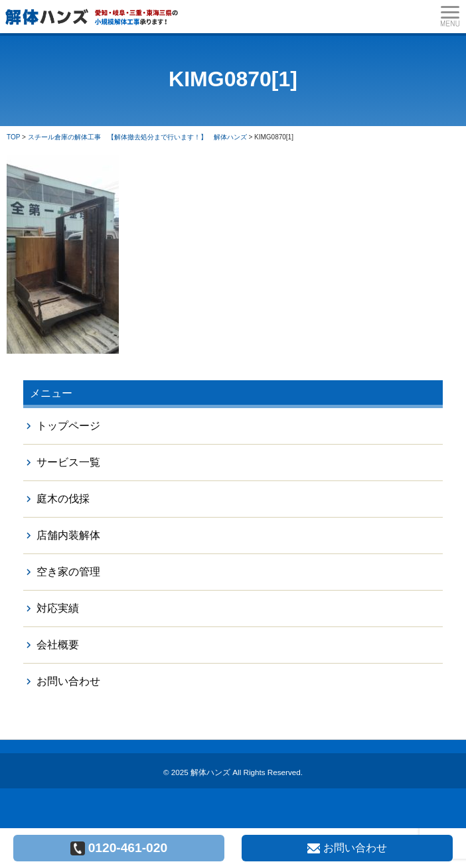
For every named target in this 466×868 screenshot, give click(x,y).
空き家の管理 (68, 572)
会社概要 (58, 645)
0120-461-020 (119, 848)
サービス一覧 (68, 462)
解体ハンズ (210, 772)
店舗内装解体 (68, 535)
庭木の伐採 (63, 499)
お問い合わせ (68, 681)
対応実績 (58, 608)
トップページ (68, 426)
